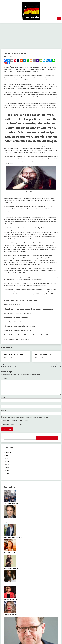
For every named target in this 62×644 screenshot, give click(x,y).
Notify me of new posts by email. (13, 424)
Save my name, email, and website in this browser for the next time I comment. (26, 417)
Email (3, 404)
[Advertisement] (31, 35)
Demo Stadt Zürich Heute (14, 355)
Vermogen (8, 476)
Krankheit (8, 470)
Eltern (7, 458)
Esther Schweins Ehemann (12, 553)
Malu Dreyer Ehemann (10, 599)
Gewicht (8, 467)
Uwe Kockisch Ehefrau (44, 355)
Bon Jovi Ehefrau (9, 522)
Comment (4, 378)
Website (4, 410)
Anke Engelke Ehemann (11, 568)
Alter (7, 455)
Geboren (8, 464)
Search (47, 437)
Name (3, 397)
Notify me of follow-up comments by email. (15, 420)
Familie (7, 461)
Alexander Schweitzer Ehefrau (13, 537)
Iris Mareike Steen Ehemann (12, 584)
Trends (7, 473)
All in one (8, 452)
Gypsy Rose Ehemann (10, 615)
